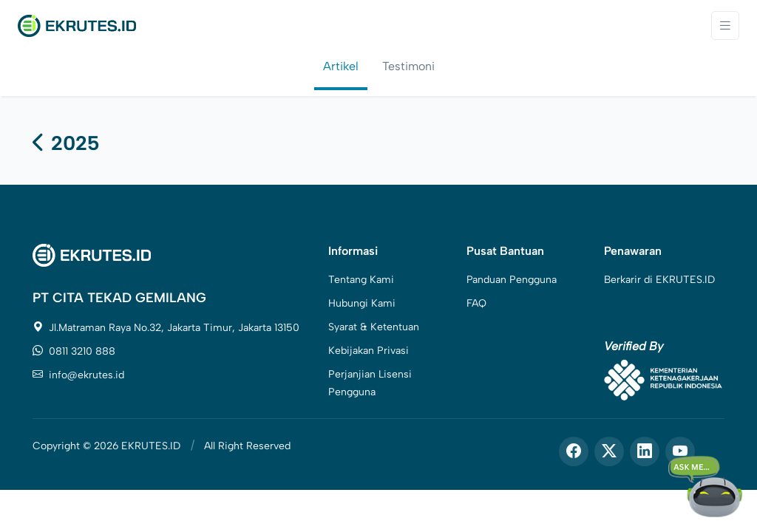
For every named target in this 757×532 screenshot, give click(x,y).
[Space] (92, 255)
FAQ (476, 303)
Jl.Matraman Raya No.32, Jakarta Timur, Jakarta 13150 (166, 328)
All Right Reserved (247, 446)
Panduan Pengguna (512, 280)
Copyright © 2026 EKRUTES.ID (106, 446)
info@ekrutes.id (78, 375)
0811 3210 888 (74, 351)
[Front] (77, 25)
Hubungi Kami (362, 303)
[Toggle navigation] (725, 25)
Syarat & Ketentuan (374, 327)
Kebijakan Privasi (369, 351)
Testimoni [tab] (408, 66)
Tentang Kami (361, 280)
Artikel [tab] (341, 66)
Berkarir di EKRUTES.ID (659, 280)
